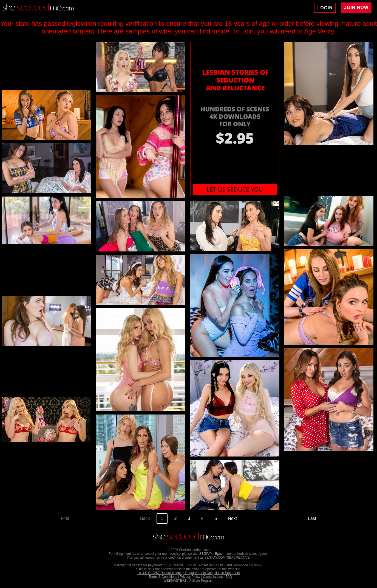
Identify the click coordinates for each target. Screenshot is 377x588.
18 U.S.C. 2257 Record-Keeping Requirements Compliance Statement (188, 573)
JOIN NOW (356, 8)
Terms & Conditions (163, 577)
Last (312, 518)
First (65, 518)
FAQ (229, 577)
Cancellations (213, 577)
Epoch (220, 554)
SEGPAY (206, 554)
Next (232, 518)
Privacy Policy (190, 577)
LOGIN (325, 8)
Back (145, 518)
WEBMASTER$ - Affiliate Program (188, 581)
